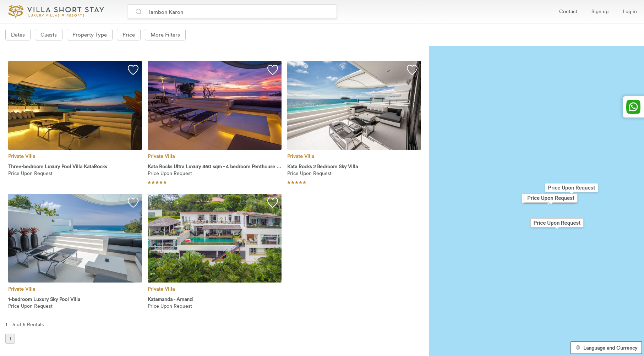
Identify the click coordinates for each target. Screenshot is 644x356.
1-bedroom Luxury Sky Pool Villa (44, 299)
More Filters (165, 34)
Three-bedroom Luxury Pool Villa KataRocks (58, 167)
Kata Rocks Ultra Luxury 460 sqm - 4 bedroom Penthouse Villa (215, 167)
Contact (568, 11)
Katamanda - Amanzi (171, 299)
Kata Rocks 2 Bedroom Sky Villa (323, 167)
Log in (630, 11)
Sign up (600, 11)
